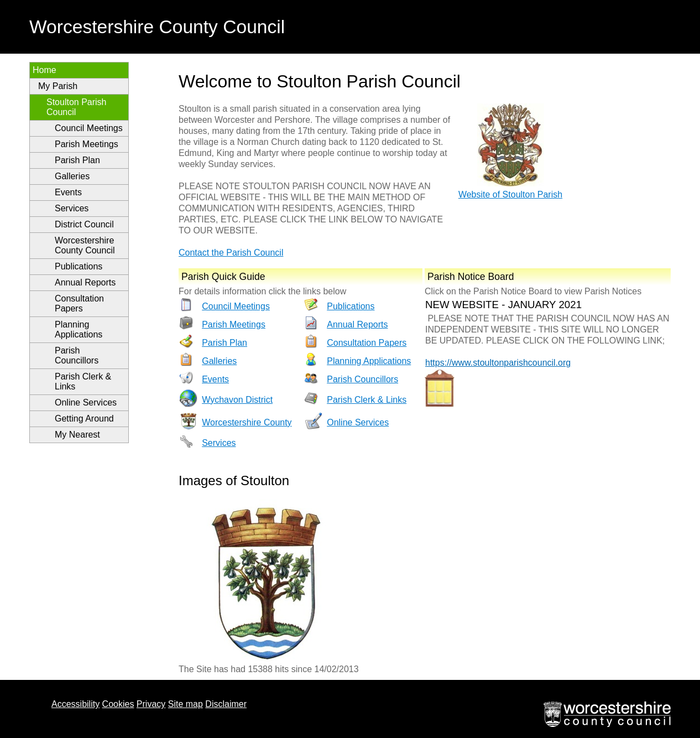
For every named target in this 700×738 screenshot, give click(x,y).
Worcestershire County (247, 422)
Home (45, 70)
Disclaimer (226, 704)
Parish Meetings (87, 144)
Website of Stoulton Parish (510, 194)
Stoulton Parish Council (77, 107)
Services (72, 208)
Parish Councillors (77, 355)
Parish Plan (77, 160)
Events (68, 192)
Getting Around (84, 419)
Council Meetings (89, 128)
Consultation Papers (79, 303)
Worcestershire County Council (85, 245)
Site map (186, 704)
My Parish (58, 86)
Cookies (118, 704)
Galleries (72, 176)
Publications (79, 266)
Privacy (151, 704)
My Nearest (77, 435)
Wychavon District (237, 400)
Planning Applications (79, 329)
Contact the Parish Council (231, 253)
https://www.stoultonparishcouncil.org (498, 363)
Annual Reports (85, 282)
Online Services (86, 402)
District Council (84, 224)
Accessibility (75, 704)
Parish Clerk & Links (83, 381)
